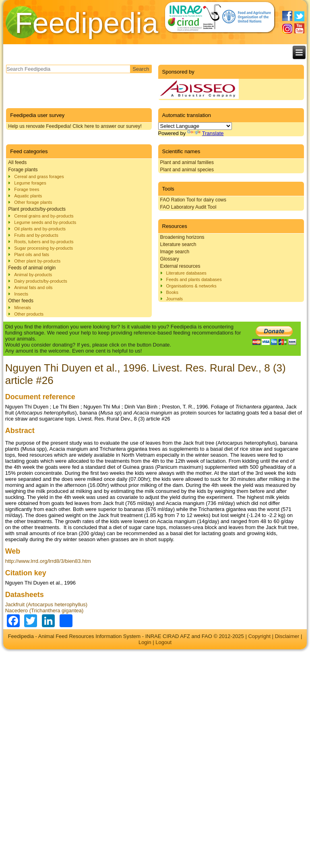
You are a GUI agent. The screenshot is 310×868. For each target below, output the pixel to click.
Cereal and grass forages (39, 176)
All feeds (17, 162)
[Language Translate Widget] (195, 126)
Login (145, 642)
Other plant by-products (37, 261)
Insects (21, 294)
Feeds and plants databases (194, 279)
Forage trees (27, 189)
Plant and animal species (187, 170)
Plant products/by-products (37, 209)
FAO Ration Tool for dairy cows (193, 200)
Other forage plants (33, 202)
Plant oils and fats (32, 254)
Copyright (259, 636)
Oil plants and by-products (40, 229)
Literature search (178, 244)
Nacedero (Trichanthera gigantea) (44, 610)
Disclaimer (287, 636)
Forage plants (23, 170)
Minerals (23, 308)
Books (173, 292)
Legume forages (30, 183)
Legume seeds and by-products (45, 222)
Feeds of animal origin (32, 268)
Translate (206, 133)
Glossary (170, 259)
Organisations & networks (191, 286)
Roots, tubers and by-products (44, 242)
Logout (163, 642)
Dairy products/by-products (40, 281)
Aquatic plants (28, 196)
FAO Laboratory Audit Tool (188, 207)
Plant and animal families (187, 162)
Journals (175, 299)
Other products (29, 314)
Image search (175, 252)
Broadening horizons (182, 237)
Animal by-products (33, 275)
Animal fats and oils (33, 287)
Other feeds (21, 301)
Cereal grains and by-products (44, 216)
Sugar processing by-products (43, 248)
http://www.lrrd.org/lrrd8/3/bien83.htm (48, 561)
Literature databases (186, 273)
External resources (180, 266)
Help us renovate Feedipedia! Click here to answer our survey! (75, 126)
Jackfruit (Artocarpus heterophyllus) (46, 604)
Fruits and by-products (36, 235)
